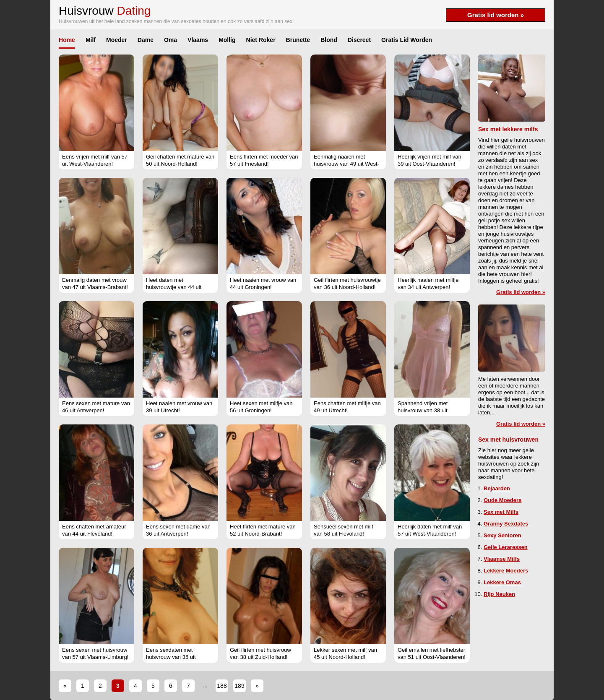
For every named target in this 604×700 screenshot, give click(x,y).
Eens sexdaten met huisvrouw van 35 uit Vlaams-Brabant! (171, 657)
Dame (146, 40)
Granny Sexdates (506, 524)
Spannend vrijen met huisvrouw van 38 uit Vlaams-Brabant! (423, 410)
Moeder (117, 40)
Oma (171, 40)
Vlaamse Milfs (502, 559)
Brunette (298, 40)
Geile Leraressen (506, 547)
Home (67, 40)
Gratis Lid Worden (407, 40)
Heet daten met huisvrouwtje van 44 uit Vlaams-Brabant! (174, 287)
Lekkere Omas (502, 582)
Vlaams (198, 40)
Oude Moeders (502, 500)
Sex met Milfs (501, 512)
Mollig (227, 40)
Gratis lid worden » (496, 15)
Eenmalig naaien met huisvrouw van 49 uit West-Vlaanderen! (346, 164)
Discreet (359, 40)
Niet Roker (261, 40)
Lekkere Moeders (506, 571)
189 (239, 686)
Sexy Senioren (502, 535)
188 (222, 686)
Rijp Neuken (499, 594)
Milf (91, 40)
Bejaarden (497, 488)
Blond (329, 40)
